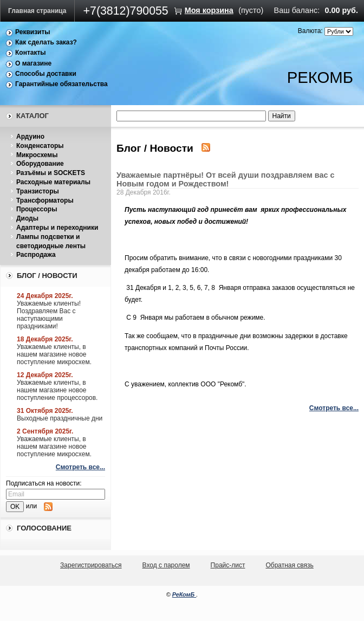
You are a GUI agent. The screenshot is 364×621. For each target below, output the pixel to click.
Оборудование (40, 164)
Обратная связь (289, 565)
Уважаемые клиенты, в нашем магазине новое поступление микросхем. (54, 354)
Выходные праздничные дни (60, 418)
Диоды (27, 218)
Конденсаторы (40, 146)
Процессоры (37, 209)
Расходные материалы (53, 182)
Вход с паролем (166, 565)
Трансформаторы (45, 200)
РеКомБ (184, 594)
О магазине (33, 63)
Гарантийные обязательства (61, 84)
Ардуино (30, 137)
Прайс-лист (228, 565)
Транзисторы (38, 191)
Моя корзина (209, 10)
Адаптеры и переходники (57, 228)
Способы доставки (46, 74)
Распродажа (36, 255)
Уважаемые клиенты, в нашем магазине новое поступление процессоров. (57, 390)
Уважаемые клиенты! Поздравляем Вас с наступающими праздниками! (49, 315)
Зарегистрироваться (91, 565)
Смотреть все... (80, 467)
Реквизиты (33, 32)
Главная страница (37, 11)
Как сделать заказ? (46, 42)
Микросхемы (37, 155)
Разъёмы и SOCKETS (51, 173)
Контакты (31, 53)
